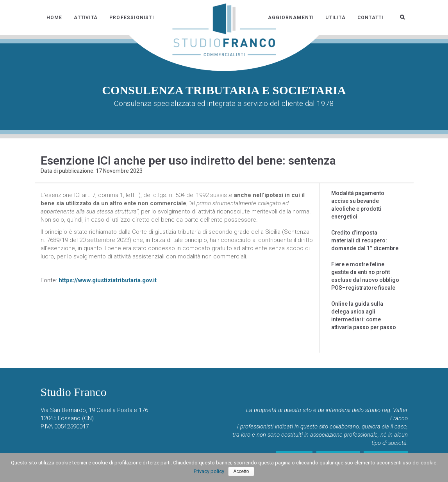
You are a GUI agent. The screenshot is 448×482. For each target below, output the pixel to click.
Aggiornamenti (291, 18)
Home (54, 18)
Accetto (241, 471)
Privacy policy (209, 471)
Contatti (370, 18)
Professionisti (132, 18)
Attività (86, 18)
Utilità (335, 18)
